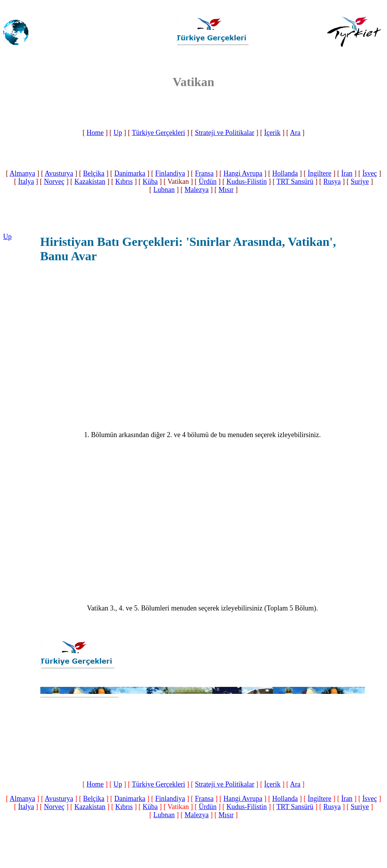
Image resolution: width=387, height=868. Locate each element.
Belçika (94, 173)
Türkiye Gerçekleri (158, 133)
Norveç (54, 182)
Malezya (197, 190)
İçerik (272, 133)
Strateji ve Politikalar (225, 133)
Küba (150, 182)
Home (95, 133)
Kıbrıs (124, 182)
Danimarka (130, 173)
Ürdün (207, 182)
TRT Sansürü (295, 182)
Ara (295, 133)
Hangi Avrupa (243, 173)
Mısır (226, 190)
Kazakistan (90, 182)
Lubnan (164, 190)
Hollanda (285, 173)
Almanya (22, 173)
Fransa (204, 173)
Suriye (360, 182)
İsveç (370, 173)
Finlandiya (170, 173)
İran (347, 173)
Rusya (332, 182)
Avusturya (59, 173)
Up (118, 133)
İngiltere (319, 173)
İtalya (26, 182)
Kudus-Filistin (247, 182)
